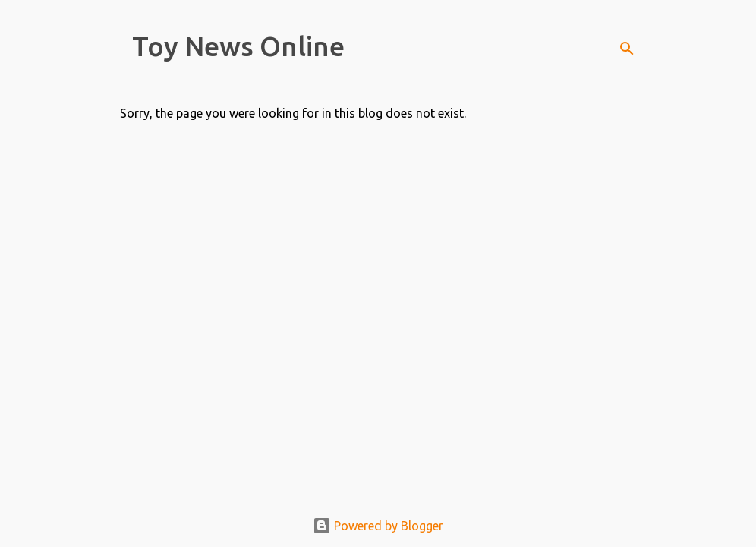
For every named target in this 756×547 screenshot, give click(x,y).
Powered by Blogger (378, 526)
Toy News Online (238, 46)
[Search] (627, 49)
